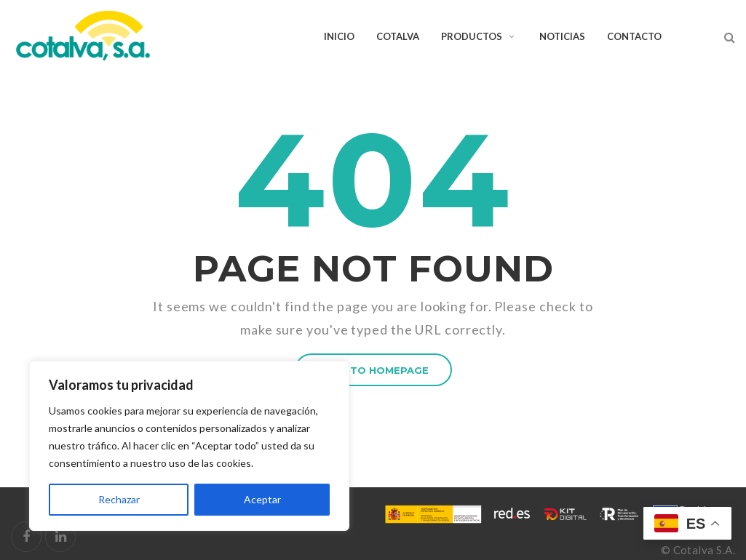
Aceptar (262, 499)
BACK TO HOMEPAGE (373, 370)
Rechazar (119, 499)
